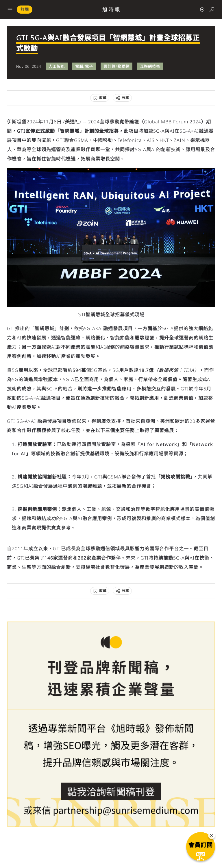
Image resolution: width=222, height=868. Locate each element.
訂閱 (25, 9)
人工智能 (57, 66)
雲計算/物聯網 (116, 66)
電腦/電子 (84, 66)
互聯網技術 (150, 66)
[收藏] (100, 98)
